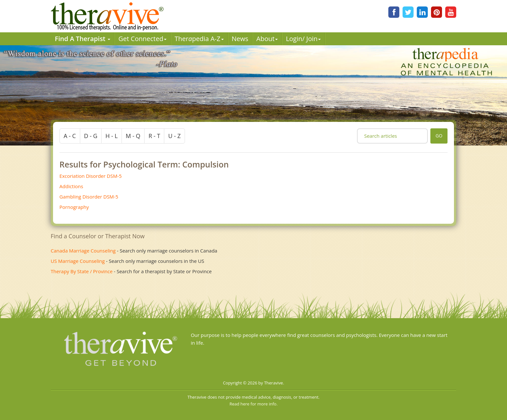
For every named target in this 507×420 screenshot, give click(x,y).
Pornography (74, 207)
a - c (70, 136)
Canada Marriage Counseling (83, 251)
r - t (154, 136)
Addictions (71, 186)
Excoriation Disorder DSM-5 (91, 176)
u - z (174, 136)
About (267, 39)
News (240, 39)
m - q (133, 136)
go (439, 136)
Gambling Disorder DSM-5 (89, 197)
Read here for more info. (254, 404)
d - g (91, 136)
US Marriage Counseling (78, 261)
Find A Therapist (83, 39)
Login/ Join (303, 39)
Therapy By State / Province (82, 271)
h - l (112, 136)
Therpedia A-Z (199, 39)
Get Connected (142, 39)
